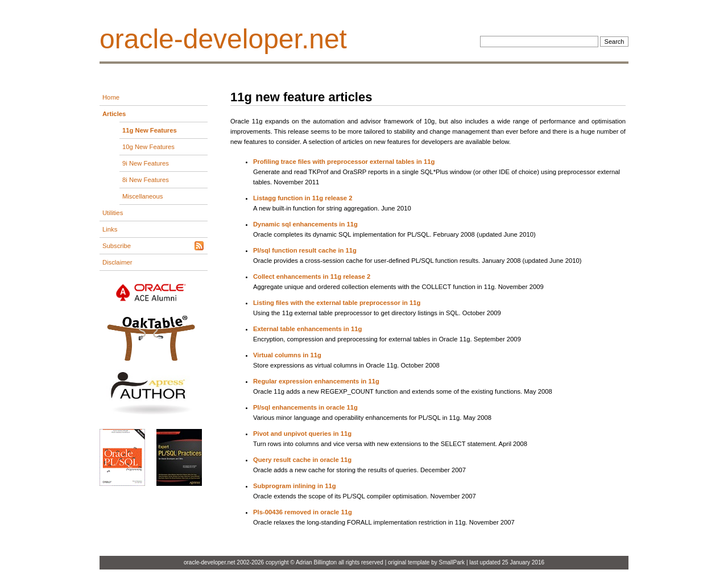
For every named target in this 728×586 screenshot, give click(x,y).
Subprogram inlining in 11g (295, 486)
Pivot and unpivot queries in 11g (302, 434)
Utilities (113, 213)
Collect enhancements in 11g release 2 (312, 277)
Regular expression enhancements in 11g (316, 381)
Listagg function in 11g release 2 (303, 198)
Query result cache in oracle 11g (302, 460)
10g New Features (148, 147)
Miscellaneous (142, 196)
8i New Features (146, 180)
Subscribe (117, 246)
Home (111, 97)
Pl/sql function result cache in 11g (305, 250)
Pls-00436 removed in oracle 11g (303, 512)
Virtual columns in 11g (287, 355)
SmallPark (452, 562)
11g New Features (150, 130)
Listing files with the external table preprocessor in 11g (337, 303)
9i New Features (146, 163)
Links (110, 229)
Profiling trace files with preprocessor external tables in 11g (344, 162)
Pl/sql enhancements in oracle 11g (305, 407)
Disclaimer (117, 262)
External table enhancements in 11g (307, 329)
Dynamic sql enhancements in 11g (305, 224)
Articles (114, 114)
